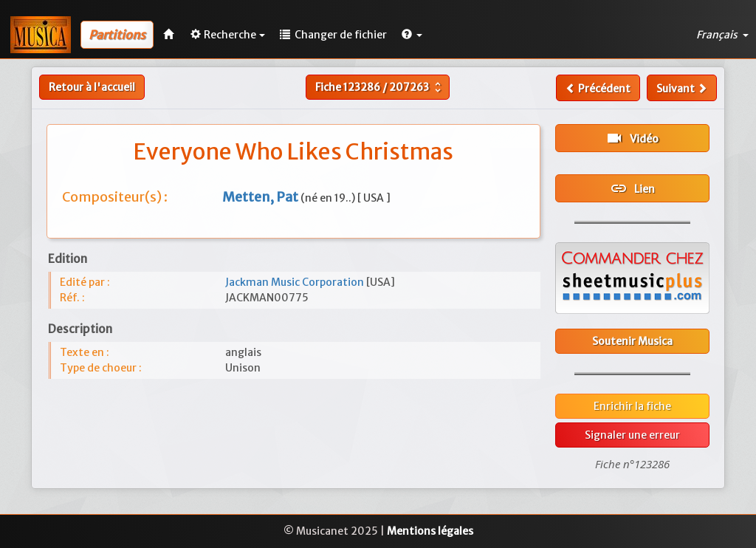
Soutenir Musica (632, 341)
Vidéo (632, 138)
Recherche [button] (228, 35)
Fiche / (380, 87)
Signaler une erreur (632, 435)
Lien (632, 188)
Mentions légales (430, 531)
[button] (412, 35)
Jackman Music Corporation (296, 282)
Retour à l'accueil (92, 87)
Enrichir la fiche (632, 406)
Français (722, 35)
